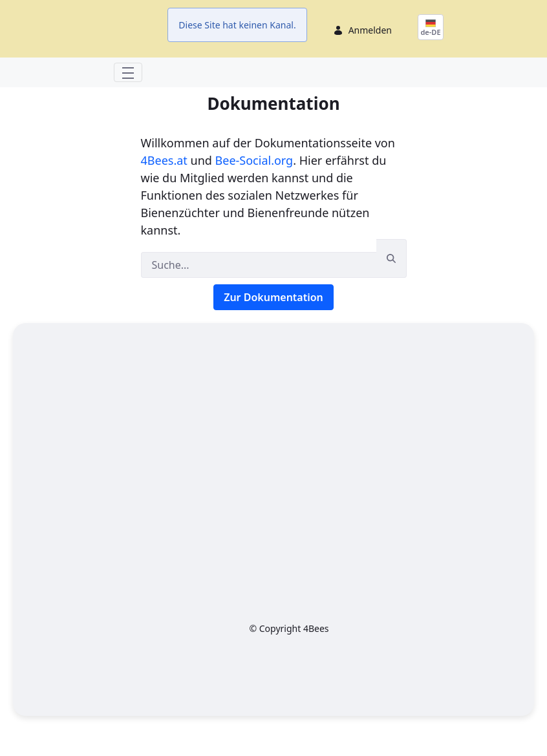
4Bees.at (164, 187)
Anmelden (370, 44)
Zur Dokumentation (273, 324)
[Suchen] (259, 292)
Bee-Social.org (254, 187)
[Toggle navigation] (128, 100)
